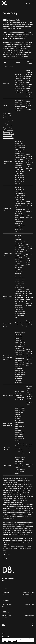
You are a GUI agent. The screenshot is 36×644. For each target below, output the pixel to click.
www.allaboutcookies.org (22, 535)
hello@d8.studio (22, 549)
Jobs (4, 633)
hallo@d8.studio (30, 604)
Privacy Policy (6, 637)
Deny (10, 641)
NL (30, 3)
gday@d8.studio (30, 616)
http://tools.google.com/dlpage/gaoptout (17, 543)
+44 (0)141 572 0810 (29, 592)
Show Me (15, 641)
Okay (5, 641)
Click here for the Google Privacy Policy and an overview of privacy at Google (8, 134)
